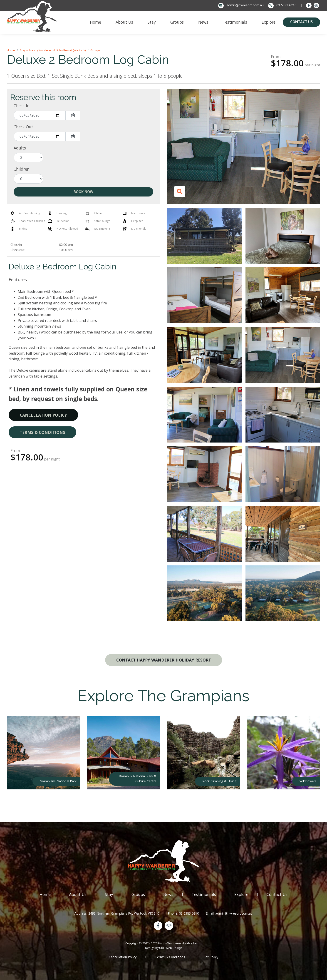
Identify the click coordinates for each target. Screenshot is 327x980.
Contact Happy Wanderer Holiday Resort (164, 660)
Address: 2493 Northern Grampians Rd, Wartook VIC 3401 (118, 913)
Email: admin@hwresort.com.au (229, 913)
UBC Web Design (171, 948)
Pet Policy (211, 957)
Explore (241, 894)
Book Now (83, 192)
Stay (109, 894)
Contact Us (277, 894)
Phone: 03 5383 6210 (183, 913)
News (168, 894)
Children (22, 169)
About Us (78, 894)
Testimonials (204, 894)
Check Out (23, 127)
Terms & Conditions (42, 432)
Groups (95, 50)
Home (11, 50)
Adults (20, 148)
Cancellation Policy (43, 415)
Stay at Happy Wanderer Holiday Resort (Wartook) (53, 50)
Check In (22, 106)
